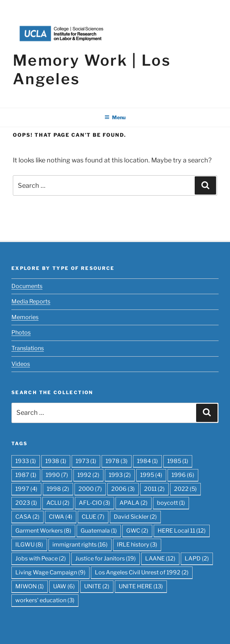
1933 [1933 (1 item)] (26, 461)
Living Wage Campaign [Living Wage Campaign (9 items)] (50, 572)
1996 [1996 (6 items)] (183, 475)
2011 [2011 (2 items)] (154, 489)
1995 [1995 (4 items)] (151, 475)
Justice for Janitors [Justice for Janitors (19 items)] (106, 559)
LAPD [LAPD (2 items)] (197, 559)
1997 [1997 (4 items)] (26, 489)
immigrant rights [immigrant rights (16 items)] (80, 545)
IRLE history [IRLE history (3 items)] (137, 545)
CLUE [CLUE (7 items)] (93, 517)
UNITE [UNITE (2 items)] (97, 586)
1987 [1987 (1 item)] (26, 475)
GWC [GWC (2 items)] (137, 531)
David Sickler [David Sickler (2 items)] (135, 517)
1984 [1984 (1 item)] (147, 461)
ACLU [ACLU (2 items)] (58, 503)
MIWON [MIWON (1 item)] (30, 586)
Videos (21, 364)
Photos (21, 333)
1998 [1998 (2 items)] (58, 489)
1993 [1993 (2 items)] (120, 475)
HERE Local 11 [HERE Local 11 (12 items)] (182, 531)
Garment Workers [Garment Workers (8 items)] (43, 531)
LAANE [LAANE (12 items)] (160, 559)
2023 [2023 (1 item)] (26, 503)
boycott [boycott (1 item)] (171, 503)
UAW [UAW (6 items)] (64, 586)
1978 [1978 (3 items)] (117, 461)
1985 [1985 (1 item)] (178, 461)
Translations (28, 348)
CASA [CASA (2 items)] (27, 517)
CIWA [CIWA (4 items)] (61, 517)
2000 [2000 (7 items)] (90, 489)
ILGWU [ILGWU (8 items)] (29, 545)
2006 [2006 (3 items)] (123, 489)
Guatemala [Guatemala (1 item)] (99, 531)
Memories (25, 317)
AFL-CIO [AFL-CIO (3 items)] (94, 503)
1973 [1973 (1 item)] (86, 461)
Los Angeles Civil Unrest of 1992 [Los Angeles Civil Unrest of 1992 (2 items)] (142, 572)
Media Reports (31, 301)
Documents (27, 286)
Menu (115, 117)
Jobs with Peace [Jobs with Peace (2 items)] (41, 559)
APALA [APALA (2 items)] (134, 503)
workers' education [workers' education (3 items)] (45, 600)
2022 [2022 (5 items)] (185, 489)
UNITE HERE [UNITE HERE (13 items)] (141, 586)
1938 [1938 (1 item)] (56, 461)
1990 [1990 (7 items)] (57, 475)
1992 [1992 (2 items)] (88, 475)
